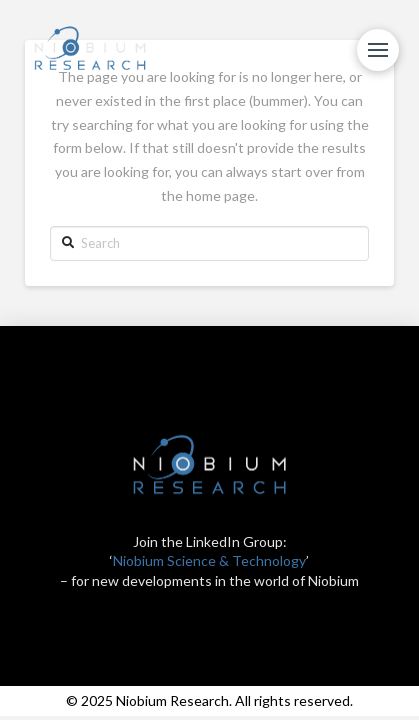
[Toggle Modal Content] (378, 50)
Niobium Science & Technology (209, 560)
